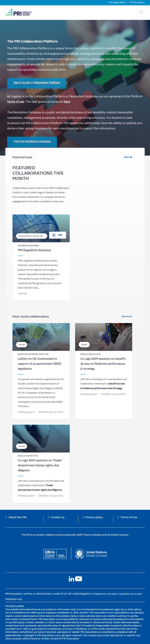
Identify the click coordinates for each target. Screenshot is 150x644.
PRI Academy (137, 3)
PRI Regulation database (41, 259)
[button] (141, 13)
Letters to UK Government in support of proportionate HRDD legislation (41, 373)
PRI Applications (117, 3)
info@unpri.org (14, 599)
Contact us (58, 518)
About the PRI (17, 518)
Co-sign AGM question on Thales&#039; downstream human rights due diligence (41, 465)
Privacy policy (94, 518)
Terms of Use (129, 518)
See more (127, 318)
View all (128, 159)
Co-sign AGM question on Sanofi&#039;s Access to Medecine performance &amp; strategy (104, 373)
